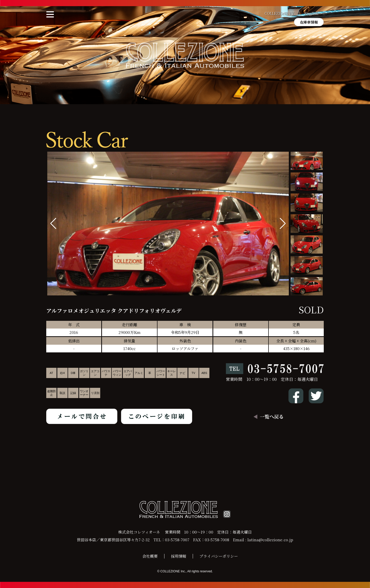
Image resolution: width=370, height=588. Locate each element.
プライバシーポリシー (219, 556)
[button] (283, 224)
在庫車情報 (309, 22)
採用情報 (179, 556)
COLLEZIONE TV (279, 13)
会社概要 (150, 556)
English (312, 13)
